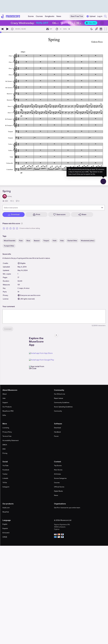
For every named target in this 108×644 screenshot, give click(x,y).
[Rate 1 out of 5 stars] (4, 228)
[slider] (1, 32)
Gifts (4, 415)
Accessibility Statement (11, 440)
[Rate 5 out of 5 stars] (17, 228)
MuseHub (6, 512)
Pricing (5, 453)
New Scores (58, 470)
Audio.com (6, 508)
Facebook (6, 470)
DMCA (5, 445)
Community (58, 411)
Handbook (57, 432)
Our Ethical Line (60, 394)
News (56, 495)
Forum (56, 436)
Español (5, 528)
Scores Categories (60, 478)
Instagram (6, 487)
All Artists (57, 474)
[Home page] (11, 16)
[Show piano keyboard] (96, 29)
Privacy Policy (7, 432)
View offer (91, 23)
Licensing (6, 428)
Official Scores (59, 487)
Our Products (7, 407)
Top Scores (58, 465)
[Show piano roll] (101, 29)
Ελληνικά (6, 533)
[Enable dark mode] (92, 29)
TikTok (5, 483)
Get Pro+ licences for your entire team (67, 508)
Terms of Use (7, 436)
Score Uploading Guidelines (63, 407)
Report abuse (59, 398)
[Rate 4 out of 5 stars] (14, 228)
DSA (4, 449)
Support (5, 402)
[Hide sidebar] (56, 335)
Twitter (5, 474)
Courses (57, 483)
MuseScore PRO (8, 411)
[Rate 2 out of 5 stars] (7, 228)
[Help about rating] (22, 223)
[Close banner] (102, 23)
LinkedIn (5, 478)
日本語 (5, 537)
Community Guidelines (62, 402)
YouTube (5, 465)
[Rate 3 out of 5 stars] (10, 228)
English (5, 524)
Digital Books (58, 491)
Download (57, 428)
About (5, 394)
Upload (91, 16)
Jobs (4, 398)
